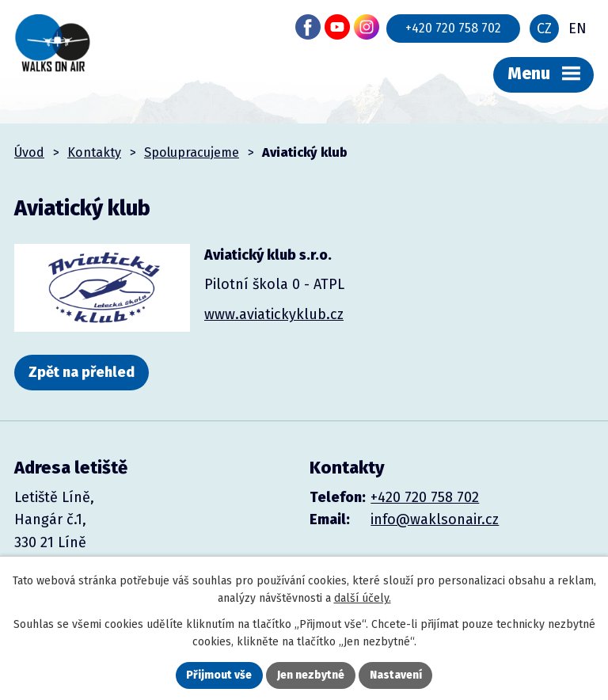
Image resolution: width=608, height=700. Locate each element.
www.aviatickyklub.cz (274, 314)
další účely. (363, 598)
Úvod (29, 152)
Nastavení (396, 675)
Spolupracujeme (192, 152)
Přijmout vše (219, 675)
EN (578, 29)
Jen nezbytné (311, 675)
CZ (544, 29)
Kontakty (94, 152)
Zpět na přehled (82, 372)
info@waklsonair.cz (435, 519)
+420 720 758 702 (453, 28)
